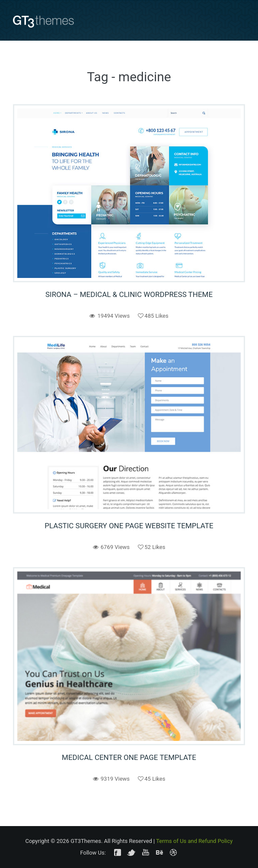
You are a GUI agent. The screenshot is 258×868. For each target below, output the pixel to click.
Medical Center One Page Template (129, 757)
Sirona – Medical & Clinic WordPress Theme (129, 294)
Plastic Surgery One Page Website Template (129, 526)
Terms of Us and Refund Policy (194, 841)
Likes (153, 316)
